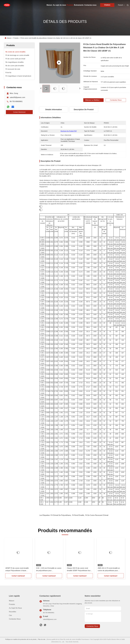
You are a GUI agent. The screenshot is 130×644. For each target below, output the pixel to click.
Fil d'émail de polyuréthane (61, 515)
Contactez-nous (90, 5)
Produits (70, 5)
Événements (79, 5)
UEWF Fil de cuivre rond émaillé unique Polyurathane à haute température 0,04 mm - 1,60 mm (17, 570)
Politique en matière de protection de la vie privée (21, 639)
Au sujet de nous (59, 5)
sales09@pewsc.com (17, 97)
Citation (107, 5)
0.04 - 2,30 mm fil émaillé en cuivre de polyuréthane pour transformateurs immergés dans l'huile (49, 570)
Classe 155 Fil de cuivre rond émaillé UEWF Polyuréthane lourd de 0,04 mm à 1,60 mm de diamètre (80, 570)
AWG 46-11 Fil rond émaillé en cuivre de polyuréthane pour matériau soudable (109, 570)
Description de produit (84, 110)
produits (12, 604)
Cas (10, 615)
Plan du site (42, 639)
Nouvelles (12, 612)
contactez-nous (92, 626)
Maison (49, 5)
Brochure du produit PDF (69, 131)
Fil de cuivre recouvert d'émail (97, 515)
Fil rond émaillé (78, 515)
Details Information (54, 110)
